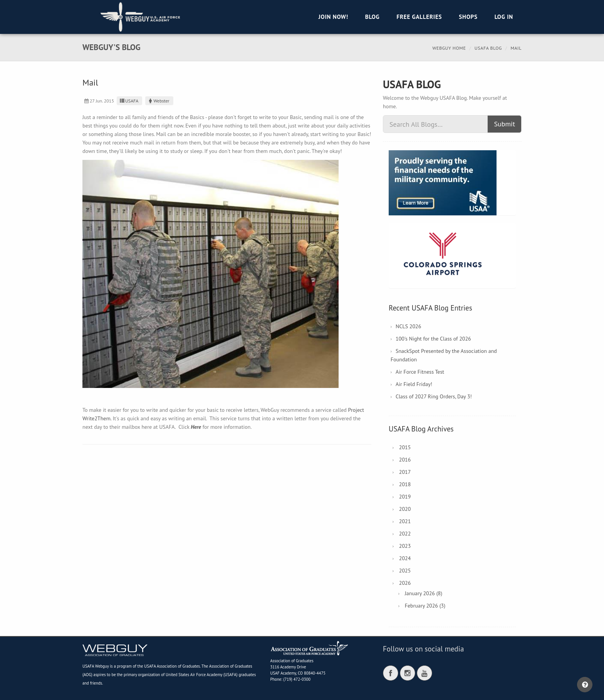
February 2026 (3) (425, 606)
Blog (372, 17)
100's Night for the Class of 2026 (433, 339)
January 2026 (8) (424, 593)
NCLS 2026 (408, 326)
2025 (405, 571)
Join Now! (333, 17)
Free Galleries (419, 17)
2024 (405, 558)
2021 (405, 521)
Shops (468, 17)
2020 (405, 509)
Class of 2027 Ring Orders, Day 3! (434, 396)
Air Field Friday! (414, 384)
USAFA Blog (488, 48)
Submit (504, 124)
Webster (158, 101)
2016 (405, 460)
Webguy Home (449, 48)
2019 (405, 497)
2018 (405, 484)
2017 (405, 472)
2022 (405, 534)
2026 (405, 583)
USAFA (128, 101)
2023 (405, 546)
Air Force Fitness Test (420, 372)
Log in (504, 17)
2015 (405, 447)
